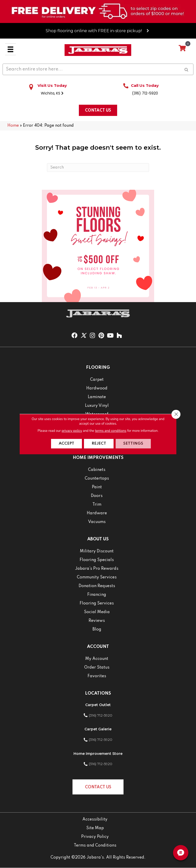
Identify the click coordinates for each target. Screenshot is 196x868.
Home (13, 126)
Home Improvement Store (98, 754)
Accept (66, 444)
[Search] (98, 168)
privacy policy (72, 431)
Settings (134, 444)
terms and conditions (111, 431)
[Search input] (98, 69)
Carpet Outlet (98, 705)
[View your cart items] (182, 49)
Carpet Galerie (98, 729)
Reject (99, 444)
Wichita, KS (52, 93)
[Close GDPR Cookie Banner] (176, 414)
